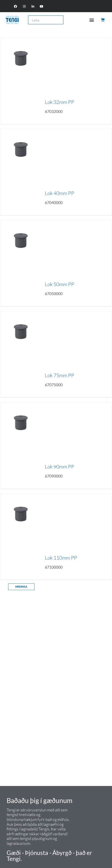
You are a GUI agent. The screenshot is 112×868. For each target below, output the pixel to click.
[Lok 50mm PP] (21, 263)
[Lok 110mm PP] (21, 537)
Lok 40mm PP (60, 193)
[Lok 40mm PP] (21, 172)
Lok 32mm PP (60, 102)
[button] (92, 20)
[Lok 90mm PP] (21, 445)
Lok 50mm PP (60, 284)
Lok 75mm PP (60, 375)
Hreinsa (21, 587)
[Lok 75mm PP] (21, 354)
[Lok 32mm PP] (21, 81)
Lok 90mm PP (60, 467)
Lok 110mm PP (61, 558)
